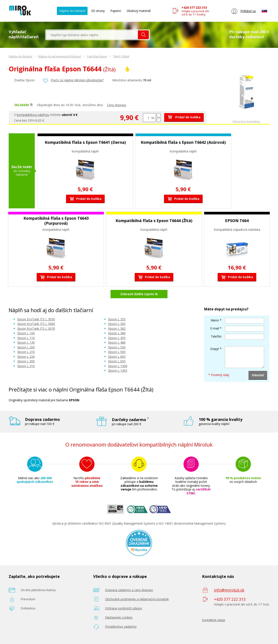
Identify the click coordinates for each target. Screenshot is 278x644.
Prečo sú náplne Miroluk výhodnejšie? (77, 80)
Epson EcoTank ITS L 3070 (36, 329)
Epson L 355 (117, 319)
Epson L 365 (117, 324)
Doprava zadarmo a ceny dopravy (129, 590)
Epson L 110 (26, 338)
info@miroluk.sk (229, 590)
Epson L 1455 (118, 371)
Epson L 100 (26, 333)
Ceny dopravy (117, 105)
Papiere (116, 11)
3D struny (98, 11)
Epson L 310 (26, 366)
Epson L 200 (26, 347)
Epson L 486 (117, 342)
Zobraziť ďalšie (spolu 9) (139, 294)
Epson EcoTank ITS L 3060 (36, 324)
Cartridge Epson (97, 56)
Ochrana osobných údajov (124, 608)
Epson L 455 (117, 338)
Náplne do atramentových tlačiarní (60, 56)
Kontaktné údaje (214, 620)
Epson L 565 (117, 352)
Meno (215, 320)
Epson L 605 (117, 357)
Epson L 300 (26, 361)
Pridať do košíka (184, 117)
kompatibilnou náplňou (33, 115)
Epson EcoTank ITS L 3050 (36, 319)
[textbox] (92, 35)
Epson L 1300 (118, 366)
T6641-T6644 (121, 56)
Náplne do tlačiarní (72, 11)
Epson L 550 (117, 347)
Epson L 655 (117, 361)
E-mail (215, 328)
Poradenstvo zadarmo (121, 626)
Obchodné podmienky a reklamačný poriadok (137, 599)
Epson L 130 (26, 342)
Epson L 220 (26, 357)
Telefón (216, 336)
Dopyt (215, 349)
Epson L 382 (117, 329)
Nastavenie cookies (119, 617)
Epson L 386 (117, 333)
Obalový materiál (139, 11)
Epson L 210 (26, 352)
